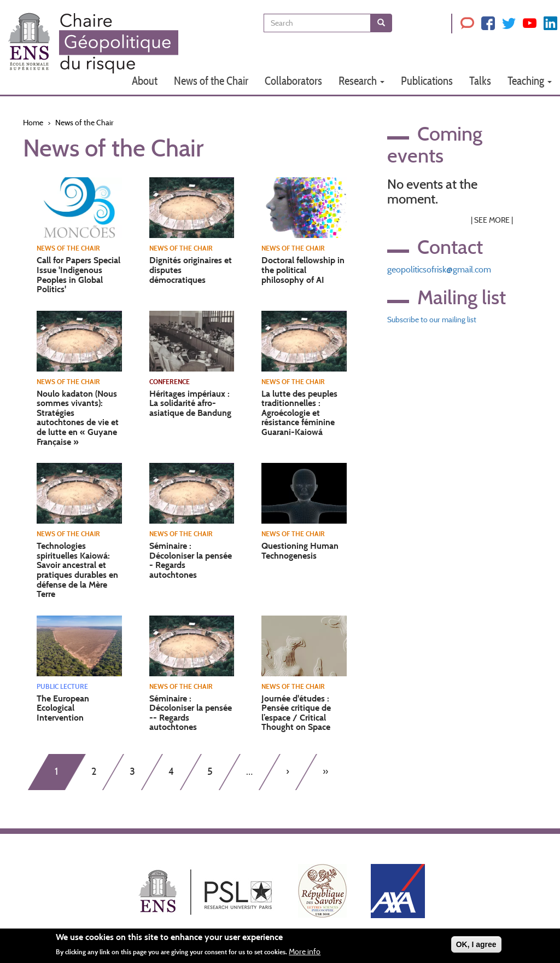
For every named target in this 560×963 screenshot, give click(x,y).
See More (492, 220)
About (145, 81)
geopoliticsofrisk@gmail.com (439, 269)
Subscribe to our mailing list (432, 320)
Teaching (530, 81)
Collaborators (293, 81)
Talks (480, 81)
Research (361, 81)
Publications (427, 81)
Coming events (435, 144)
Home (33, 123)
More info (305, 955)
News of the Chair (211, 81)
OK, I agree (476, 948)
